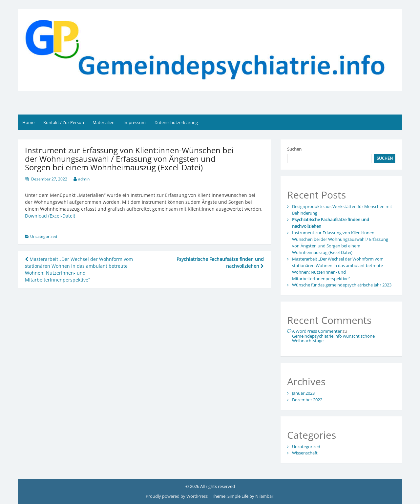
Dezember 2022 (307, 400)
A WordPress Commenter (317, 331)
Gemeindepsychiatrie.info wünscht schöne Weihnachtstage (333, 338)
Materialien (104, 122)
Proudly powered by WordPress (177, 496)
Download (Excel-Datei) (50, 216)
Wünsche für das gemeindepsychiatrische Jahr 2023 (342, 285)
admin (84, 179)
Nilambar (264, 496)
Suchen (294, 149)
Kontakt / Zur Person (64, 122)
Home (28, 122)
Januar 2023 (303, 393)
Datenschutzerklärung (176, 122)
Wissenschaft (305, 453)
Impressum (135, 122)
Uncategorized (44, 236)
